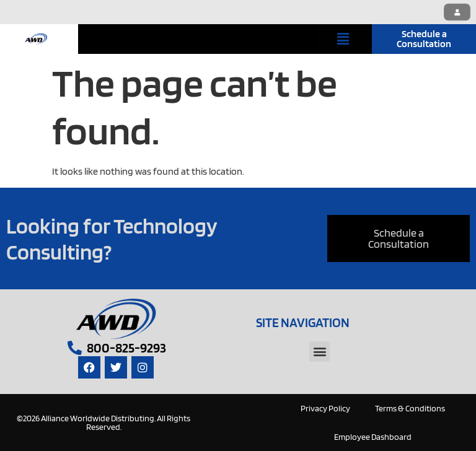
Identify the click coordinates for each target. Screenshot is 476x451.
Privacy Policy (325, 408)
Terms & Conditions (410, 408)
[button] (343, 39)
